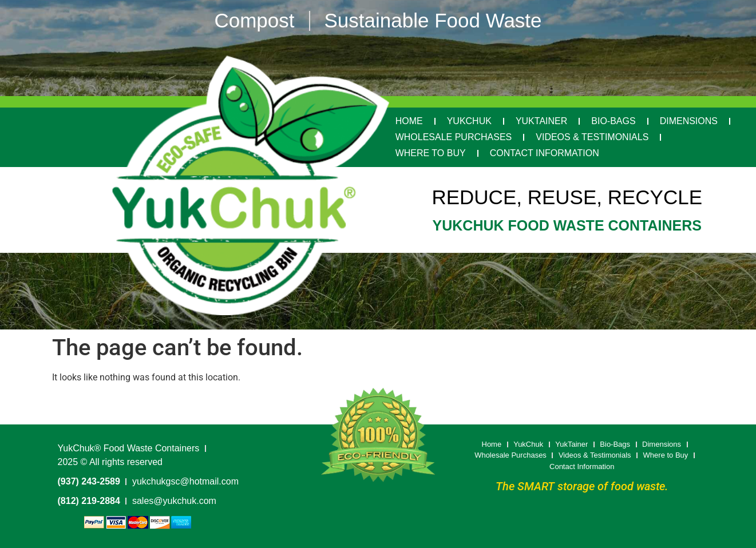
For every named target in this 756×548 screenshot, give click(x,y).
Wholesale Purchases (454, 137)
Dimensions (689, 121)
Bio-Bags (613, 121)
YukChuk (469, 121)
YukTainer (541, 121)
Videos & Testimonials (592, 137)
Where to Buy (431, 153)
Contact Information (545, 153)
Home (409, 121)
